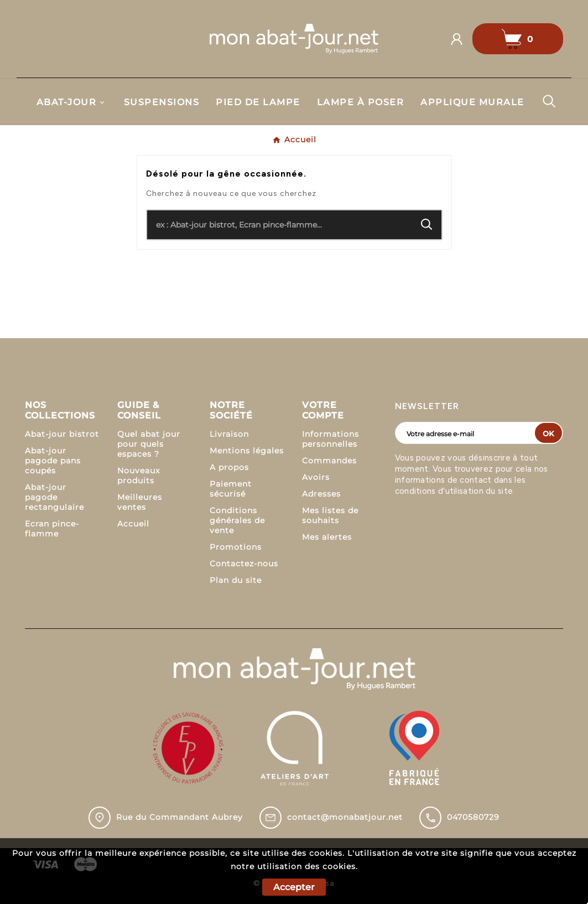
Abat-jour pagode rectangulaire (54, 497)
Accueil (133, 524)
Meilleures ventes (140, 502)
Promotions (236, 547)
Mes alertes (327, 537)
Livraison (229, 434)
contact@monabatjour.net (345, 817)
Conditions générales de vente (237, 520)
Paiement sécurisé (231, 489)
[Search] (427, 224)
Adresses (321, 494)
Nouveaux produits (139, 476)
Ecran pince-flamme (52, 529)
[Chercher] (280, 225)
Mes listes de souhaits (330, 515)
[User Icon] (461, 39)
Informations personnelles (331, 439)
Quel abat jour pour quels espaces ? (149, 444)
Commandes (329, 461)
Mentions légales (247, 451)
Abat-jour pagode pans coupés (53, 461)
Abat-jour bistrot (62, 434)
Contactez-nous (244, 564)
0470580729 (473, 817)
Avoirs (316, 477)
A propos (229, 467)
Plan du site (236, 580)
